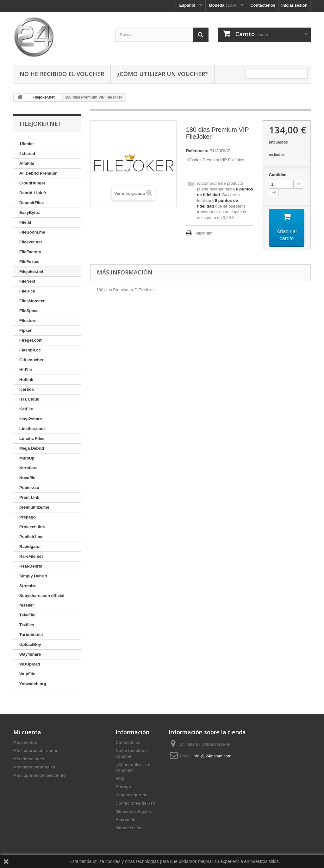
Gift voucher (31, 360)
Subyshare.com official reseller (42, 600)
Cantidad (278, 175)
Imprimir (204, 233)
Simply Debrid (33, 576)
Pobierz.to (29, 488)
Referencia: (197, 151)
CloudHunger (32, 183)
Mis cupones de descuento (40, 775)
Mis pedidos (25, 742)
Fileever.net (31, 242)
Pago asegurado (131, 795)
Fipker (25, 330)
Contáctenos (263, 5)
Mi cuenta (27, 732)
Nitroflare (28, 468)
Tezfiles (27, 625)
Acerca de (125, 820)
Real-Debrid (31, 566)
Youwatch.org (33, 684)
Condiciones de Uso (135, 803)
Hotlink (26, 379)
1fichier (27, 144)
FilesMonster (32, 301)
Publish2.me (31, 537)
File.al (25, 222)
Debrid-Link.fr (33, 193)
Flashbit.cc (30, 350)
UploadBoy (30, 644)
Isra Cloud (29, 399)
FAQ (120, 778)
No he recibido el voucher (62, 74)
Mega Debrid (32, 448)
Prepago (28, 517)
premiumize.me (34, 507)
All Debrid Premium (38, 173)
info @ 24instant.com (212, 756)
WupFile (27, 674)
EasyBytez (30, 212)
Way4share (30, 654)
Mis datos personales (34, 767)
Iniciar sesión (294, 5)
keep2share (31, 419)
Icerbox (27, 389)
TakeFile (27, 615)
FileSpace (29, 311)
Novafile (27, 478)
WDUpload (30, 664)
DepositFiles (31, 203)
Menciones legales (134, 811)
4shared (27, 154)
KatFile (26, 409)
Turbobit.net (31, 635)
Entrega (123, 787)
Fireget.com (31, 340)
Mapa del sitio (129, 828)
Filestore (28, 321)
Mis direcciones (29, 759)
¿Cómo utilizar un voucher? (162, 74)
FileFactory (30, 252)
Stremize (28, 586)
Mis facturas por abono (36, 751)
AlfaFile (27, 163)
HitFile (26, 370)
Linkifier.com (32, 429)
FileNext (27, 281)
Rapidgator (30, 547)
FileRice (27, 291)
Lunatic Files (32, 438)
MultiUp (27, 458)
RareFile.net (31, 556)
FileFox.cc (29, 262)
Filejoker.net (31, 271)
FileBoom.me (32, 232)
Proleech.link (32, 527)
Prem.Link (29, 497)
